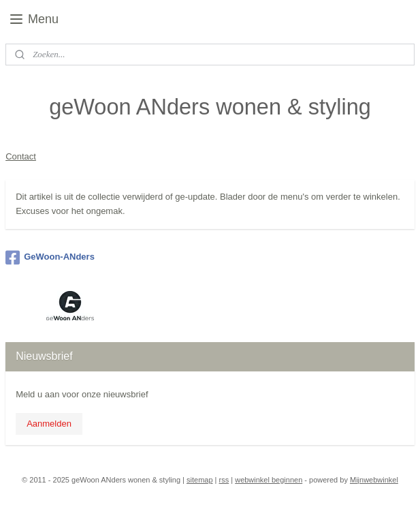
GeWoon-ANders (50, 258)
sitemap (200, 480)
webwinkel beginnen (269, 480)
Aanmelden (49, 424)
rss (224, 480)
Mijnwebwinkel (374, 480)
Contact (21, 156)
